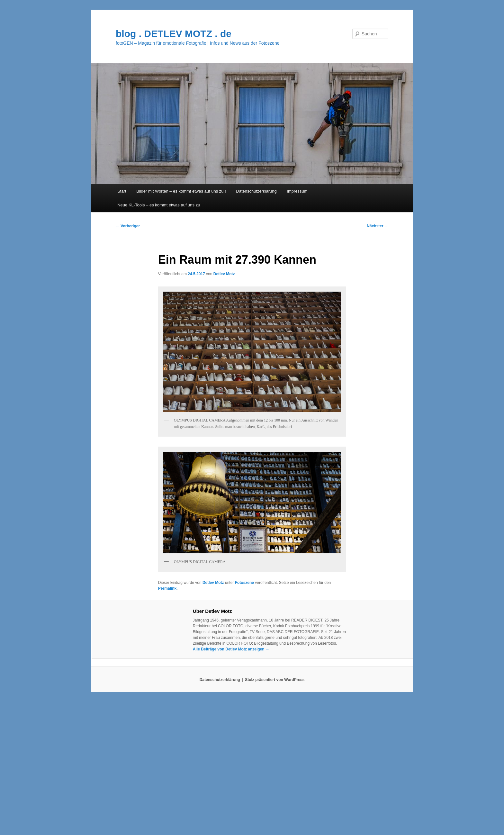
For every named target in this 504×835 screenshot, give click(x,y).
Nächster (378, 226)
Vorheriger (128, 226)
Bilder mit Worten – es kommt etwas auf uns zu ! (181, 191)
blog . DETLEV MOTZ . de (174, 34)
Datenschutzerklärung (256, 191)
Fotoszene (244, 583)
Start (122, 191)
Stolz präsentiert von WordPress (275, 680)
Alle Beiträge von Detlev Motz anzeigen (231, 649)
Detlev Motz (224, 274)
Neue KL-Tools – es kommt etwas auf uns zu (159, 205)
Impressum (297, 191)
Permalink (167, 588)
